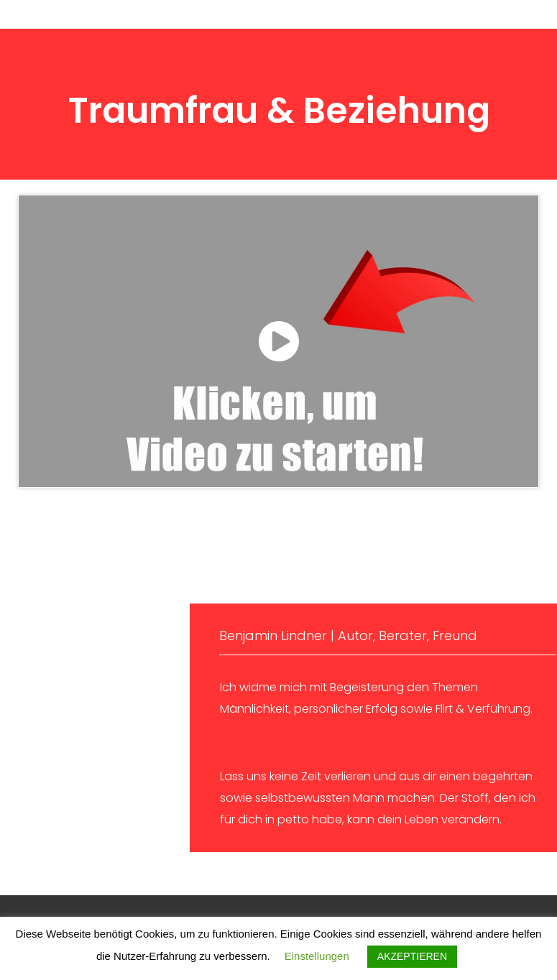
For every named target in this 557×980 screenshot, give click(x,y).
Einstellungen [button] (317, 956)
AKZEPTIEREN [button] (412, 956)
